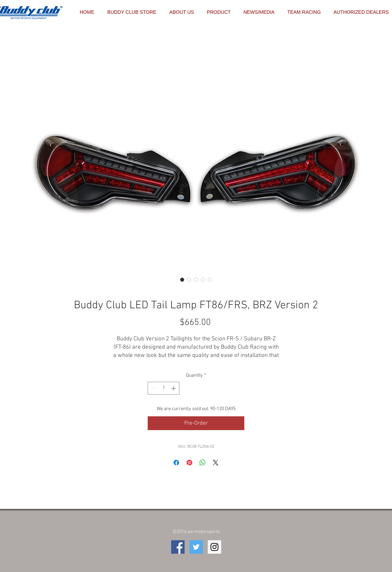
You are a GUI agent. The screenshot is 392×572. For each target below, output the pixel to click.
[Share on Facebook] (176, 463)
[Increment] (174, 388)
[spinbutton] (164, 388)
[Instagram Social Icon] (214, 547)
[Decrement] (153, 388)
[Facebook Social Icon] (178, 547)
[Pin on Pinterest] (189, 463)
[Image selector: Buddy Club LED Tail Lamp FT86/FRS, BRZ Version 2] (182, 280)
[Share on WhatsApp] (203, 463)
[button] (304, 12)
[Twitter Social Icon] (196, 547)
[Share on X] (216, 463)
